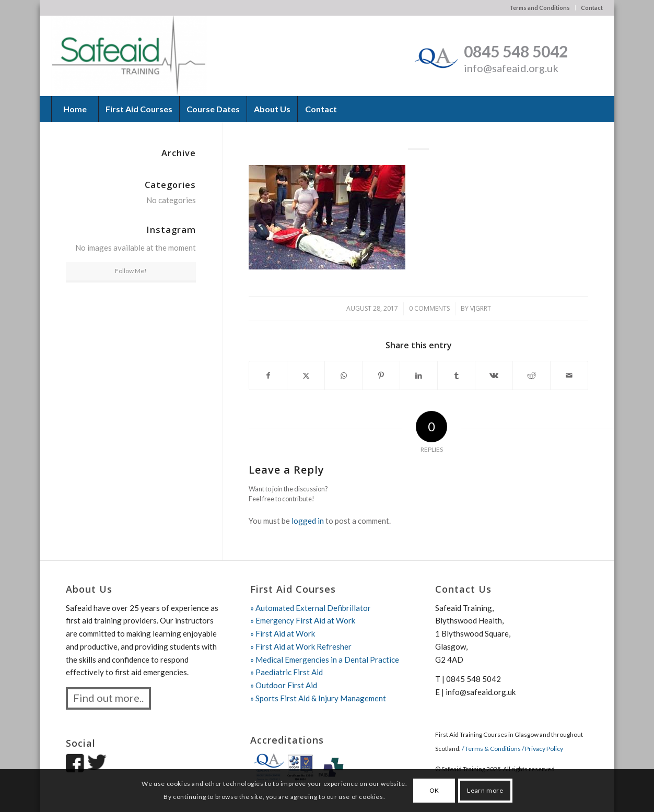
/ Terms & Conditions (492, 749)
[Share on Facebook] (268, 376)
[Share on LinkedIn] (419, 376)
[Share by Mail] (569, 376)
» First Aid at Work (283, 633)
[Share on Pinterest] (381, 376)
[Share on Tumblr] (456, 376)
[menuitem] (540, 8)
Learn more (485, 790)
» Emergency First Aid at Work (303, 620)
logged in (308, 521)
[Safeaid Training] (129, 56)
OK (434, 790)
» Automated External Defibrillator (311, 608)
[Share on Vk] (494, 376)
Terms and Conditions (540, 8)
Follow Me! (131, 271)
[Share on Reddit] (532, 376)
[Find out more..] (108, 698)
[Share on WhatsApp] (343, 376)
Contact (592, 8)
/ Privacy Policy (542, 749)
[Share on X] (306, 376)
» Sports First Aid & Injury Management (318, 698)
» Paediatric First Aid (287, 672)
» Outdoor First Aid (284, 685)
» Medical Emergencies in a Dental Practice (325, 660)
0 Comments (429, 308)
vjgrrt (481, 308)
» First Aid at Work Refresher (301, 646)
